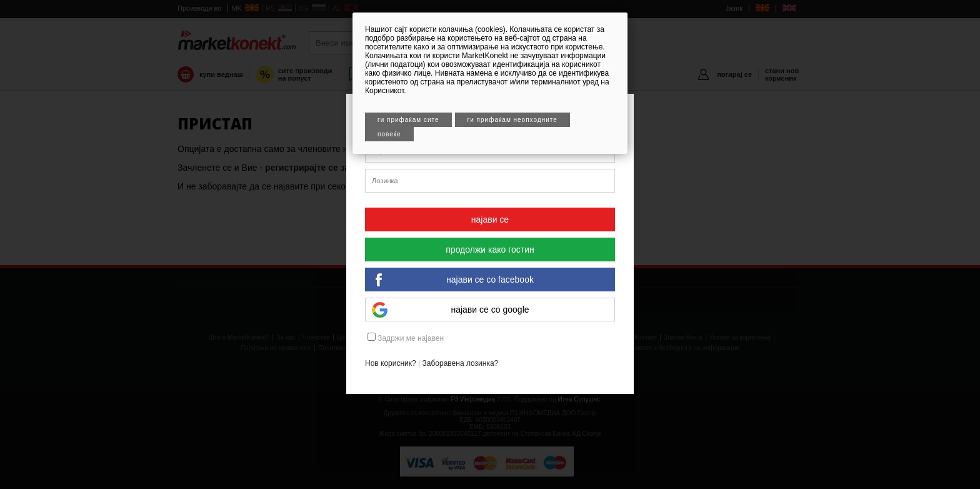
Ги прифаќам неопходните (512, 120)
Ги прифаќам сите (408, 120)
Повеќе (389, 134)
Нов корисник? (391, 363)
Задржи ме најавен (406, 338)
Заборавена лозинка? (461, 363)
